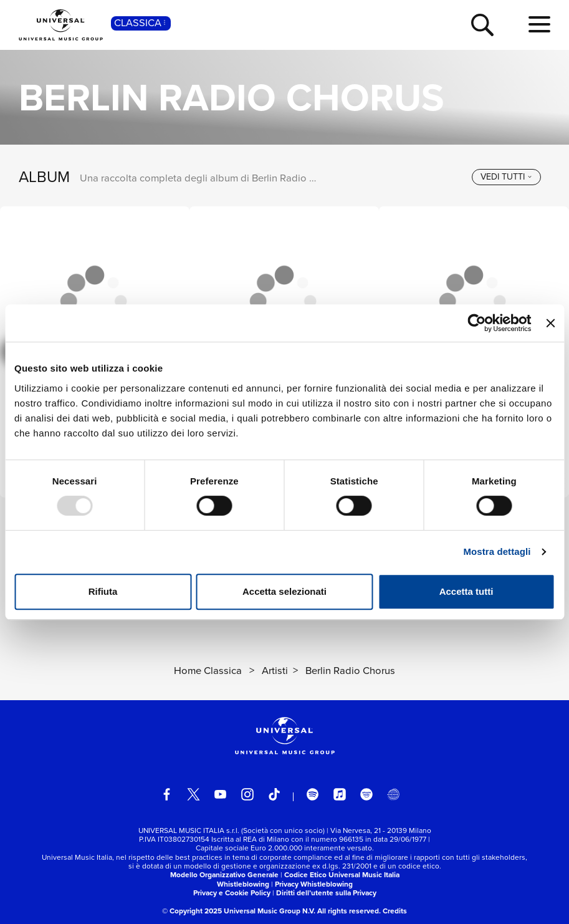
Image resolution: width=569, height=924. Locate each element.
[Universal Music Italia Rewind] (393, 794)
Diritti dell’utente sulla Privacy (326, 893)
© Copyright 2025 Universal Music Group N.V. (239, 911)
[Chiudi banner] (550, 323)
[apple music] (340, 794)
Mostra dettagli (497, 551)
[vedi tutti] (506, 177)
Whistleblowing (243, 884)
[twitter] (194, 794)
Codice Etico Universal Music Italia (342, 875)
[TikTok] (274, 794)
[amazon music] (366, 794)
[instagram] (247, 794)
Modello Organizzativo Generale (224, 875)
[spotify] (313, 794)
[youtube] (221, 794)
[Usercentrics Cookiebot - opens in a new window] (477, 323)
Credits (395, 911)
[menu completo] (539, 25)
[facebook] (167, 794)
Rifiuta (103, 591)
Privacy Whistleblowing (314, 884)
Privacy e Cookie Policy (232, 893)
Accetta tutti (466, 591)
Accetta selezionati (284, 591)
